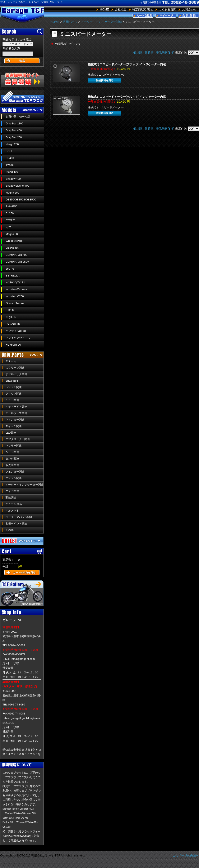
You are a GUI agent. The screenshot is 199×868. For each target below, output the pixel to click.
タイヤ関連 (12, 491)
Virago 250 (12, 144)
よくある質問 (167, 9)
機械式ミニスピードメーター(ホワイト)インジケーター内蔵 (127, 97)
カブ (8, 227)
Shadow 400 (13, 179)
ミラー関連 (12, 400)
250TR (10, 269)
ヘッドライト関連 (16, 407)
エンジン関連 (14, 478)
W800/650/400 (14, 241)
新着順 (149, 53)
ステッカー (12, 361)
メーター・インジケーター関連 (24, 485)
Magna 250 (12, 193)
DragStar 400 (14, 130)
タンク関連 (12, 459)
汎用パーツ (70, 22)
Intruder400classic (17, 289)
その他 (10, 530)
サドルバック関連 (16, 374)
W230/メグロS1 (15, 282)
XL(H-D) (11, 317)
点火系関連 (12, 465)
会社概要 (121, 9)
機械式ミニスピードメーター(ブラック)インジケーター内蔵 (127, 64)
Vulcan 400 (12, 248)
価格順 (138, 53)
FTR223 (11, 220)
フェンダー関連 (15, 472)
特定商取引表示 (143, 9)
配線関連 (11, 498)
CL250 (10, 213)
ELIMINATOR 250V (17, 262)
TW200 (10, 165)
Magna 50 (12, 234)
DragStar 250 (14, 137)
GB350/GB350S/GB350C (21, 200)
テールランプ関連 (16, 413)
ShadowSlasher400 (17, 186)
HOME (104, 9)
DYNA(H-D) (13, 324)
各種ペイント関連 (16, 524)
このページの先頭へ (186, 855)
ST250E (11, 310)
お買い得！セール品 (18, 117)
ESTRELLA (13, 276)
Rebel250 (11, 206)
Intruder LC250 (15, 296)
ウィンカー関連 (15, 420)
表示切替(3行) (165, 53)
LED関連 (11, 433)
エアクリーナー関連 (18, 439)
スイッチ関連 (14, 426)
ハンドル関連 (14, 387)
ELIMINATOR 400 (16, 255)
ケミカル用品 (14, 504)
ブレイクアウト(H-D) (18, 338)
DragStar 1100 (14, 123)
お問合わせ (189, 9)
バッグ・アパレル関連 (19, 517)
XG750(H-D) (13, 345)
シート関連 (12, 452)
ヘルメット (12, 511)
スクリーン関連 (15, 368)
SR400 (10, 158)
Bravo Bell (12, 381)
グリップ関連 (14, 394)
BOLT (9, 151)
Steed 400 (12, 172)
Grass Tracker (15, 303)
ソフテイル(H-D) (16, 331)
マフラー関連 (14, 446)
